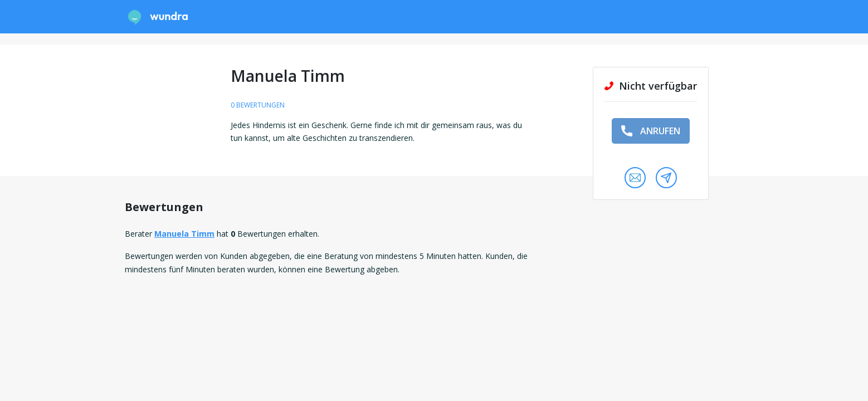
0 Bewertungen (258, 105)
